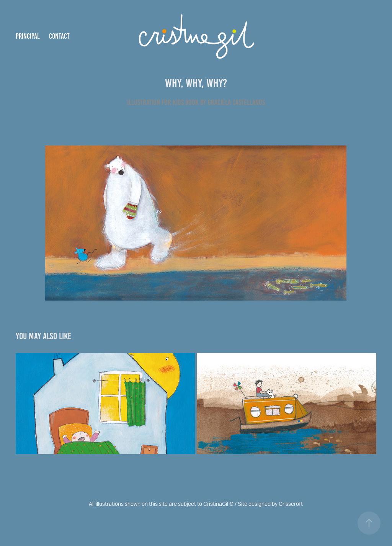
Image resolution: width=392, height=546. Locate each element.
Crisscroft (291, 504)
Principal (28, 36)
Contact (59, 36)
